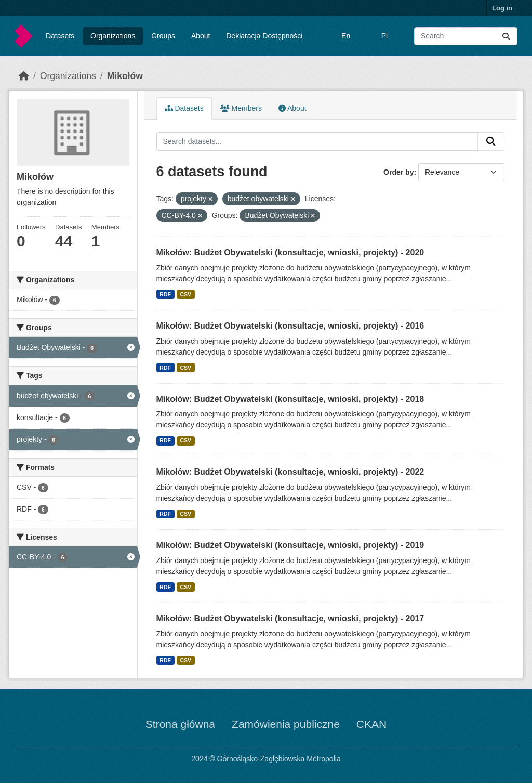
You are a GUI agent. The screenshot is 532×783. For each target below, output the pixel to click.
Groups (163, 36)
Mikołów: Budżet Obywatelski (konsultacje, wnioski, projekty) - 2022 (290, 472)
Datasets (60, 36)
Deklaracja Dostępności (264, 36)
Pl (384, 36)
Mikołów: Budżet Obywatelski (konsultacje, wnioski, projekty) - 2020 (290, 252)
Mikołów (125, 76)
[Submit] (506, 36)
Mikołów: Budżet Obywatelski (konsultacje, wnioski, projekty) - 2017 (290, 618)
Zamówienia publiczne (286, 724)
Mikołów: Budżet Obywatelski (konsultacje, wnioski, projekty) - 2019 (290, 545)
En (346, 36)
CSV (185, 294)
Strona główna (180, 724)
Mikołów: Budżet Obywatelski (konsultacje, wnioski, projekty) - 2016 (290, 326)
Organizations (113, 36)
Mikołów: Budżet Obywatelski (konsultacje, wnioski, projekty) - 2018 (290, 399)
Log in (502, 8)
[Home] (24, 76)
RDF (165, 294)
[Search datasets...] (466, 36)
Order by (398, 172)
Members (241, 108)
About (201, 36)
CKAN (371, 724)
